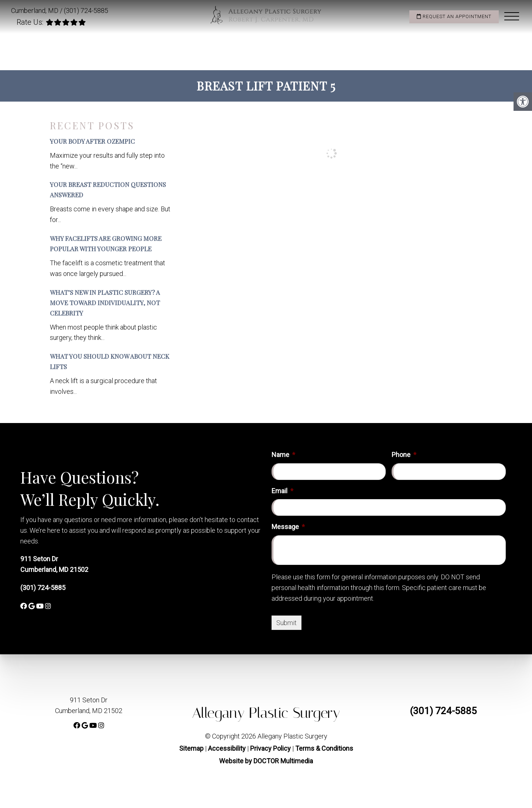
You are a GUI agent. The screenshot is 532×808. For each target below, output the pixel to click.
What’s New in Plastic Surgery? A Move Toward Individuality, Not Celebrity (105, 303)
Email (282, 491)
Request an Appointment (454, 16)
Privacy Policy (271, 748)
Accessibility (227, 748)
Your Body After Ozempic (92, 141)
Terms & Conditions (324, 748)
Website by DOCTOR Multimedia (266, 761)
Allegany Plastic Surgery (266, 713)
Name (283, 455)
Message (288, 527)
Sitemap (191, 748)
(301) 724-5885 (86, 11)
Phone (404, 455)
